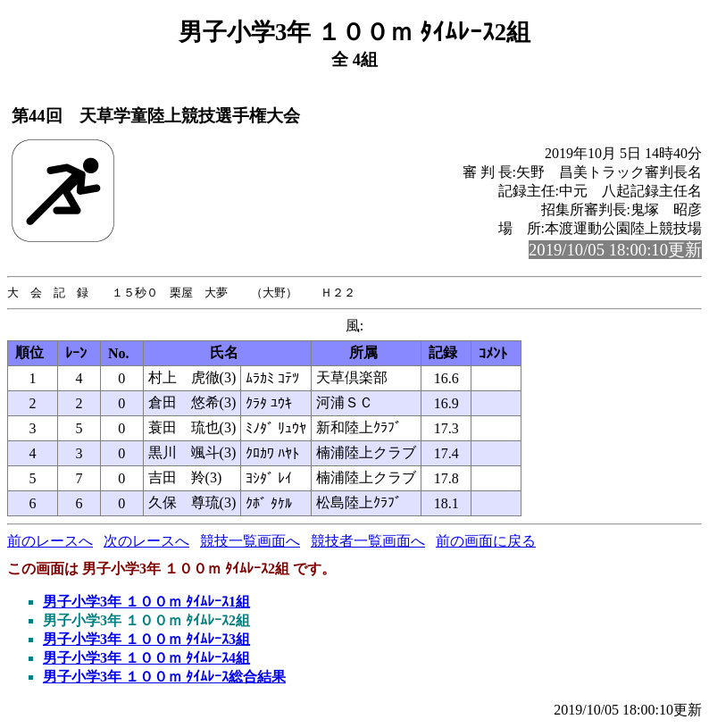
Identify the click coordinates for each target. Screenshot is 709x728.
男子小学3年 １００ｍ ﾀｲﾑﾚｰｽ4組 (146, 659)
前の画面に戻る (486, 542)
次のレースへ (146, 542)
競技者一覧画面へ (368, 542)
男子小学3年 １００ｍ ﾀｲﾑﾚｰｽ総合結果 (164, 678)
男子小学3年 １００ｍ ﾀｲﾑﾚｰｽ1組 (146, 602)
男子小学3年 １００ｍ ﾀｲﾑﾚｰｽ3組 (146, 640)
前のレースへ (50, 542)
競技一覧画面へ (250, 542)
